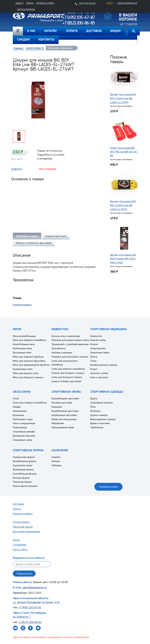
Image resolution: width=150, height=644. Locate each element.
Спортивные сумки (23, 440)
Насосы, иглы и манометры (66, 336)
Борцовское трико (23, 465)
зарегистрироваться (127, 3)
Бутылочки (18, 415)
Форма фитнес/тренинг (25, 486)
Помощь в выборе (23, 514)
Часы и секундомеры (24, 423)
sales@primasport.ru (34, 587)
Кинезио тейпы (98, 340)
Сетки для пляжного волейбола (68, 369)
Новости (19, 3)
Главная (18, 31)
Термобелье (97, 427)
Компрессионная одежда (104, 365)
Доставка (18, 504)
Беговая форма (21, 478)
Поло (93, 407)
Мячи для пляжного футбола (28, 357)
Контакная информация (26, 531)
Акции (16, 540)
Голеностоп (96, 336)
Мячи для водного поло (26, 373)
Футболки (95, 411)
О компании (19, 545)
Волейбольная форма (24, 461)
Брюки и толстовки (100, 423)
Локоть (94, 357)
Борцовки (57, 407)
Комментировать (22, 304)
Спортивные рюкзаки (24, 432)
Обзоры (30, 3)
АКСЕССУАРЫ (34, 48)
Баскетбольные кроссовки (65, 398)
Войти (110, 3)
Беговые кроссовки (62, 403)
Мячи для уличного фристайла (29, 361)
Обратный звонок (23, 527)
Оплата (17, 509)
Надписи (56, 457)
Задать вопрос (21, 522)
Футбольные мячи (22, 348)
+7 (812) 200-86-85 (30, 622)
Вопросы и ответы (45, 3)
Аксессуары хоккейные (60, 48)
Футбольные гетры (23, 419)
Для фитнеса (58, 348)
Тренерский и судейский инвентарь (70, 344)
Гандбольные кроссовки (64, 415)
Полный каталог (108, 487)
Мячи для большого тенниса (28, 377)
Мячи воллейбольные (24, 336)
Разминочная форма (24, 457)
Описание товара (27, 236)
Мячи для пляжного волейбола (29, 340)
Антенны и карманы (62, 353)
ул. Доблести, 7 (22, 617)
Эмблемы (57, 465)
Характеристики (56, 236)
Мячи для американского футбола (31, 365)
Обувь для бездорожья (64, 419)
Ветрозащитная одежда (103, 419)
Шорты (94, 398)
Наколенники (20, 411)
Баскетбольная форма (25, 474)
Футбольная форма (23, 469)
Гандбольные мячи (23, 369)
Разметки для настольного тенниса (70, 357)
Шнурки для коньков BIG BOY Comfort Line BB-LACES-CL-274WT (123, 98)
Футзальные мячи (22, 353)
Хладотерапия (98, 348)
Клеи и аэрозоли (99, 377)
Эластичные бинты (100, 353)
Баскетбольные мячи (24, 344)
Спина (93, 361)
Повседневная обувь (63, 427)
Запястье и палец (99, 373)
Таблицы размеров (26, 9)
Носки (16, 398)
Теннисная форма (22, 482)
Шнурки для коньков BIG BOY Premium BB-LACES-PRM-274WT (123, 259)
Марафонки (58, 423)
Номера (56, 461)
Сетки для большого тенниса (67, 377)
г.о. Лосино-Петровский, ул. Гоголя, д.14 (36, 602)
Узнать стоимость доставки (34, 243)
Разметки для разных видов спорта (70, 340)
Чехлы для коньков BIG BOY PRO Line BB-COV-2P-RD (124, 152)
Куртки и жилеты (99, 415)
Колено (94, 344)
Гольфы (17, 407)
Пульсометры (20, 427)
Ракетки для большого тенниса (68, 373)
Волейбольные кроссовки (65, 411)
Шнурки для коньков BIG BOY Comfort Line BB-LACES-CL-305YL (123, 205)
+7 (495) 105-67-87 (30, 607)
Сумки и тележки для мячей (66, 381)
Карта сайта (20, 549)
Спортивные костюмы (102, 403)
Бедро (94, 369)
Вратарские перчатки (24, 436)
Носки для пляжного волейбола (30, 403)
